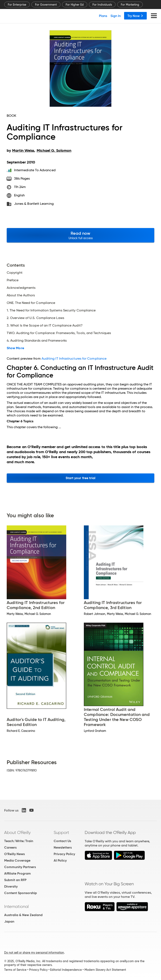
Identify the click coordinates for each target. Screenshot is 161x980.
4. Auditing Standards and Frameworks (37, 341)
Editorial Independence (66, 970)
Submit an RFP (15, 880)
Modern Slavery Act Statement (105, 970)
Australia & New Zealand (23, 915)
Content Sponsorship (21, 893)
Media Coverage (17, 860)
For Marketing (130, 5)
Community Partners (20, 867)
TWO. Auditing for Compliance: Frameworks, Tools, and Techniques (59, 333)
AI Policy (60, 860)
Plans (103, 16)
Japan (9, 921)
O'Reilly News (14, 854)
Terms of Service (15, 970)
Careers (10, 847)
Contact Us (62, 841)
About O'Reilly (17, 832)
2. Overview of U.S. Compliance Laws (35, 318)
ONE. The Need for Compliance (31, 303)
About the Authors (21, 295)
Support (61, 832)
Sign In (116, 16)
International (16, 906)
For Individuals (102, 5)
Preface (13, 280)
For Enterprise (17, 5)
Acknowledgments (21, 288)
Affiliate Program (18, 873)
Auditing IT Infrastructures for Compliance (74, 358)
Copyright (15, 273)
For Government (46, 5)
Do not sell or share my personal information (34, 953)
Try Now (135, 16)
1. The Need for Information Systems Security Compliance (51, 310)
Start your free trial (81, 478)
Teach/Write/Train (19, 841)
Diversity (11, 886)
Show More (15, 348)
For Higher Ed (75, 5)
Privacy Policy (64, 854)
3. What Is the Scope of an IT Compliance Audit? (45, 325)
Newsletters (63, 847)
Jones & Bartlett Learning (34, 204)
